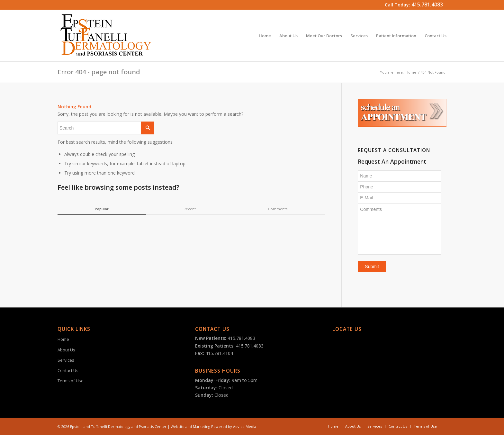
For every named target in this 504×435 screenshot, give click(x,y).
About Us (66, 350)
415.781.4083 (427, 5)
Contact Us (68, 370)
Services (66, 360)
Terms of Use (71, 381)
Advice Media (245, 426)
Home (411, 72)
